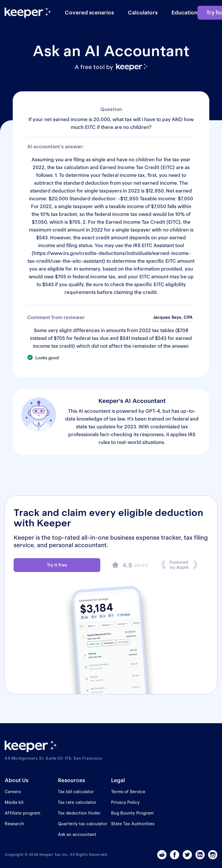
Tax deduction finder (79, 813)
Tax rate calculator (77, 802)
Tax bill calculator (76, 792)
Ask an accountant (77, 834)
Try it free (57, 565)
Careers (13, 792)
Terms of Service (128, 792)
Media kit (14, 802)
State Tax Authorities (133, 824)
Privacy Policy (125, 802)
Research (14, 824)
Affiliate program (22, 813)
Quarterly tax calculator (83, 824)
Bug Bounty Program (132, 813)
